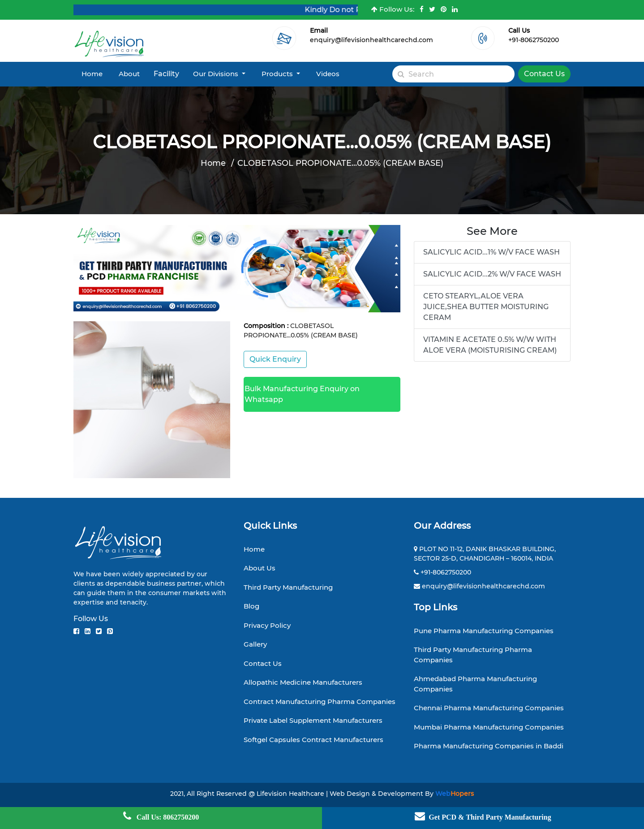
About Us (260, 568)
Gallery (255, 644)
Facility (166, 74)
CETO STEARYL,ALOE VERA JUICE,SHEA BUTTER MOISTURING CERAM (486, 307)
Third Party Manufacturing (288, 587)
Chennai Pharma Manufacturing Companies (489, 708)
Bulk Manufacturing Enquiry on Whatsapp (302, 394)
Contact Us (544, 74)
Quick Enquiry (275, 359)
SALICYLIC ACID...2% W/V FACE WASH (492, 274)
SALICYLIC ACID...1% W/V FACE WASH (492, 252)
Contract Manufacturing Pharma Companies (320, 702)
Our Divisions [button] (217, 74)
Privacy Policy (267, 625)
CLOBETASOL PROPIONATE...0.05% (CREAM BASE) (340, 163)
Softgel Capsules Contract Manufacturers (313, 740)
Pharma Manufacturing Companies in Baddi (489, 746)
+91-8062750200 (534, 40)
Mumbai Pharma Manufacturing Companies (489, 727)
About (129, 74)
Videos (328, 74)
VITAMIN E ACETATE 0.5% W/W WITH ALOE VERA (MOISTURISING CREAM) (490, 345)
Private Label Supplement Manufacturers (313, 720)
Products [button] (278, 74)
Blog (251, 606)
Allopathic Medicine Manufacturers (303, 682)
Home (92, 74)
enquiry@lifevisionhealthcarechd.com (371, 40)
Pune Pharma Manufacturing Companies (484, 631)
